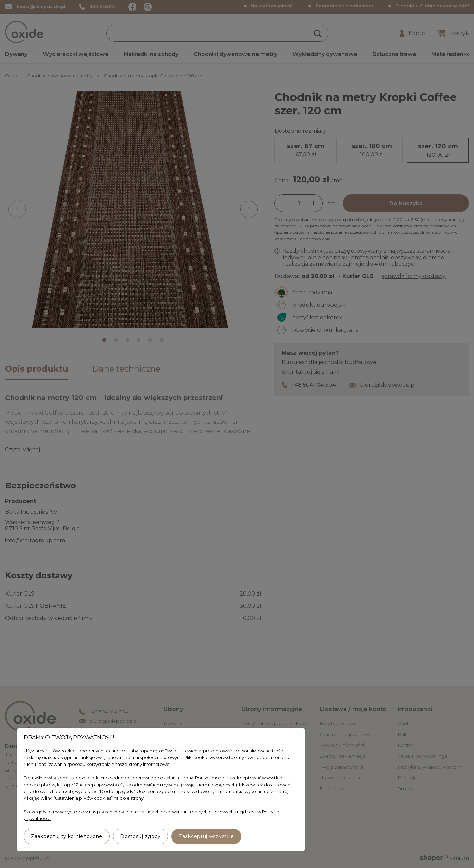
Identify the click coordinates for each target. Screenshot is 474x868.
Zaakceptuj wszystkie (206, 836)
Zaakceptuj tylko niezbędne (67, 836)
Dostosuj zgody (140, 836)
